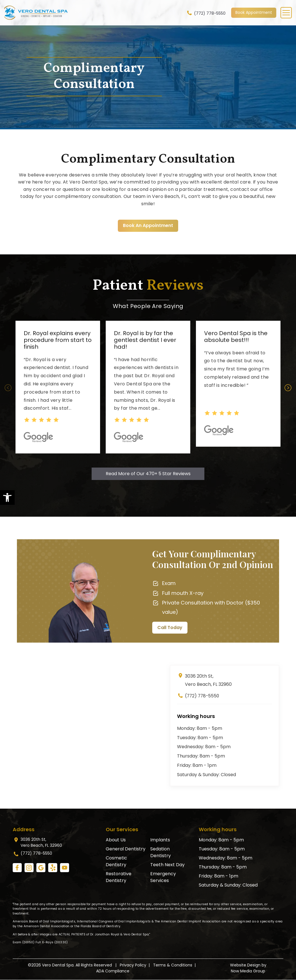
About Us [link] (116, 840)
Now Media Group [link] (248, 971)
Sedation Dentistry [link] (161, 852)
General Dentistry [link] (126, 849)
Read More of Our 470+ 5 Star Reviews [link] (148, 474)
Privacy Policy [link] (133, 965)
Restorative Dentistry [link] (119, 877)
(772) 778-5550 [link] (206, 13)
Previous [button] (8, 388)
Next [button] (288, 388)
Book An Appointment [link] (148, 225)
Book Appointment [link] (254, 12)
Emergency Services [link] (163, 877)
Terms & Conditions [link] (173, 965)
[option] (58, 387)
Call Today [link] (170, 627)
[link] (7, 497)
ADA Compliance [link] (113, 971)
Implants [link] (160, 840)
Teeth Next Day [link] (167, 865)
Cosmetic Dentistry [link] (116, 861)
